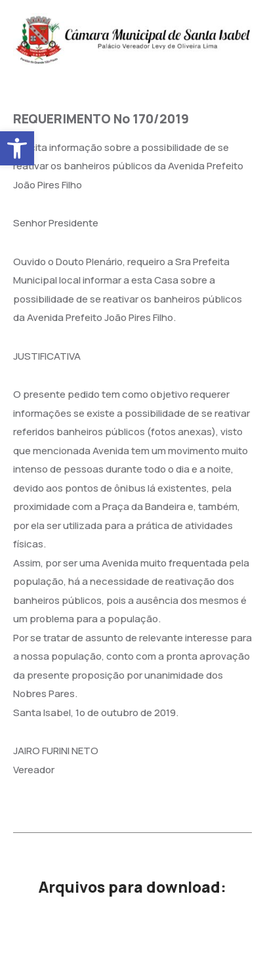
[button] (17, 148)
